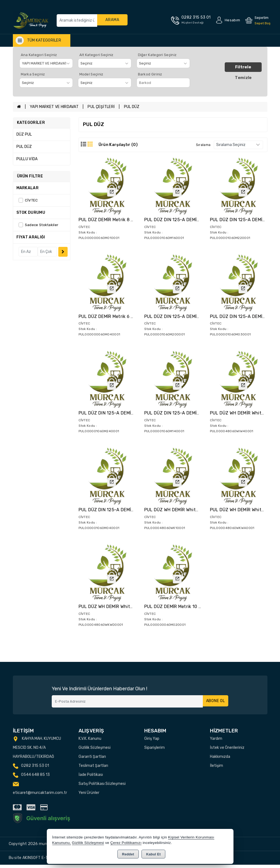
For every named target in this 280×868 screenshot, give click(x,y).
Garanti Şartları (92, 760)
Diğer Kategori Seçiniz (157, 55)
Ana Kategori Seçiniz (39, 55)
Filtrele (243, 67)
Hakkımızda (220, 760)
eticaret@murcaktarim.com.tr (40, 796)
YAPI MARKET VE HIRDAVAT (54, 107)
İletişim (217, 769)
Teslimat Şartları (93, 769)
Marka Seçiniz (33, 74)
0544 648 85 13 (35, 778)
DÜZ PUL (24, 134)
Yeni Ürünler (89, 796)
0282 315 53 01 (35, 769)
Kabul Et (153, 854)
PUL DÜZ (132, 107)
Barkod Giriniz (150, 74)
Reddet (128, 854)
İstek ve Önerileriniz (227, 751)
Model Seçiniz (91, 74)
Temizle (243, 78)
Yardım (216, 742)
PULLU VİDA (27, 159)
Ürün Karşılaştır (118, 145)
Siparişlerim (155, 751)
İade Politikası (91, 778)
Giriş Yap (152, 742)
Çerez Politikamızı (126, 843)
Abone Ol (214, 704)
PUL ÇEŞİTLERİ (101, 107)
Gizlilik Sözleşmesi (95, 751)
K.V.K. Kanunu (90, 742)
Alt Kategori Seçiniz (96, 55)
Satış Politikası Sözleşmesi (102, 787)
